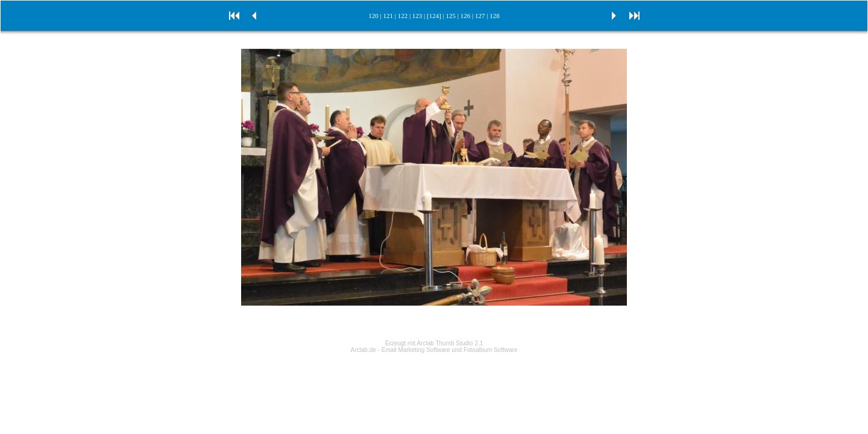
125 (451, 16)
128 (495, 16)
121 (388, 16)
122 (403, 16)
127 (480, 16)
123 (417, 16)
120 (373, 16)
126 (466, 16)
